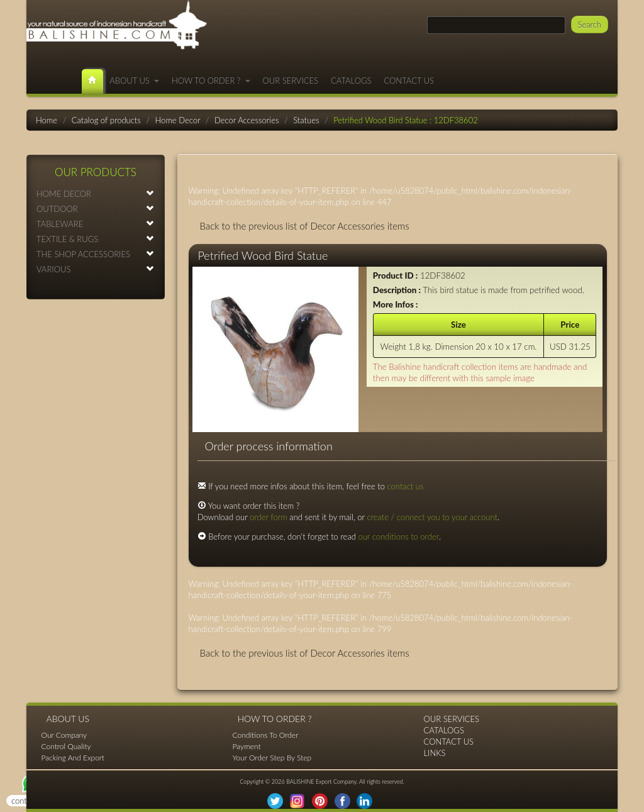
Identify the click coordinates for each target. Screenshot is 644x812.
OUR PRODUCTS (96, 172)
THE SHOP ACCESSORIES (96, 254)
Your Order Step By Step (272, 758)
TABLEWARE (96, 224)
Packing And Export (73, 758)
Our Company (64, 735)
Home (47, 120)
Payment (247, 746)
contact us (406, 486)
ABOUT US (134, 81)
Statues (306, 120)
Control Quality (66, 746)
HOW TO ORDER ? (211, 81)
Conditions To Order (266, 735)
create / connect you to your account (432, 517)
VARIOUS (96, 269)
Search (590, 25)
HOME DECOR (96, 193)
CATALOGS (351, 81)
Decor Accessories (247, 120)
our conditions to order (398, 537)
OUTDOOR (96, 209)
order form (269, 517)
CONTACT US (409, 81)
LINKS (435, 753)
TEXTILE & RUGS (96, 239)
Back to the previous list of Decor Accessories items (299, 226)
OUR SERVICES (291, 81)
